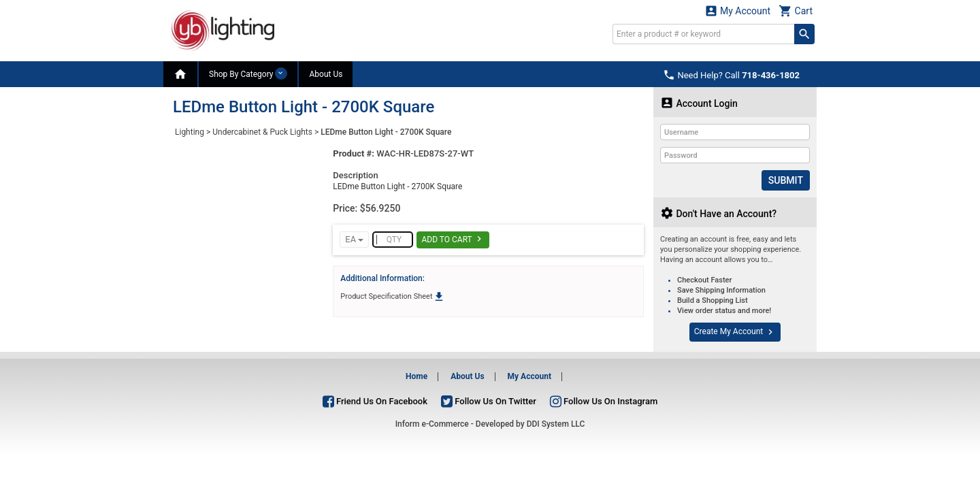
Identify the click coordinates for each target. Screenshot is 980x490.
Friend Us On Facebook (375, 401)
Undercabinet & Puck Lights (262, 132)
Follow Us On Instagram (604, 401)
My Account (738, 11)
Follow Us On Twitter (489, 401)
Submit (786, 180)
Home (416, 376)
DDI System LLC (556, 424)
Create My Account (735, 332)
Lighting (190, 132)
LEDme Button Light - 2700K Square (386, 132)
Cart (796, 11)
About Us (326, 74)
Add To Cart (453, 239)
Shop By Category (248, 73)
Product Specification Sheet (392, 296)
